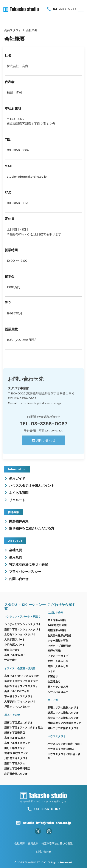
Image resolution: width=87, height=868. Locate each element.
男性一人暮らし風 (58, 666)
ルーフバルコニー (58, 692)
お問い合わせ (19, 579)
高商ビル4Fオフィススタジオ (22, 676)
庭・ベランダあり (58, 687)
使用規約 (16, 557)
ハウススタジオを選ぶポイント (32, 486)
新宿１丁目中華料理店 (17, 769)
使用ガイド (17, 479)
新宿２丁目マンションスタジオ (22, 629)
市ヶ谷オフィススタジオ (19, 696)
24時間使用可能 (57, 625)
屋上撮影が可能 (57, 620)
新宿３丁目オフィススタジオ (21, 686)
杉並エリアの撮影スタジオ (63, 718)
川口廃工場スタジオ (16, 758)
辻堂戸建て (11, 660)
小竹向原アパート (15, 645)
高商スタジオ (13, 30)
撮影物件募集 (19, 521)
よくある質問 (19, 493)
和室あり (53, 676)
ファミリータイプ (58, 656)
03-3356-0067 (65, 9)
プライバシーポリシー (25, 572)
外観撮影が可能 (57, 630)
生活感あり (54, 682)
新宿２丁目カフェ (15, 763)
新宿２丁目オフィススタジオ (21, 681)
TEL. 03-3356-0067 (43, 424)
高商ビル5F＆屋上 (15, 655)
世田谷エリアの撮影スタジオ (64, 723)
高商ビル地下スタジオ (17, 743)
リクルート (17, 500)
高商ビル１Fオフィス (17, 691)
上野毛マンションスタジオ (20, 634)
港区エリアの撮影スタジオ (63, 728)
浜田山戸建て (12, 650)
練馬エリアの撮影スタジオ (63, 713)
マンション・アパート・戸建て (22, 617)
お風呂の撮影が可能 (59, 636)
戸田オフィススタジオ (17, 707)
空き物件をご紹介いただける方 (32, 528)
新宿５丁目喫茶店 (15, 733)
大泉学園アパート (15, 640)
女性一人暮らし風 (58, 661)
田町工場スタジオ (15, 748)
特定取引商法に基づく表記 (28, 565)
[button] (81, 9)
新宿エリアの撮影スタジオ (63, 708)
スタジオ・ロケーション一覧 (25, 607)
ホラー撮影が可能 (58, 641)
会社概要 (16, 550)
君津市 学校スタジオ (16, 753)
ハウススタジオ (57, 736)
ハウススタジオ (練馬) (61, 749)
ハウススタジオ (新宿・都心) (64, 744)
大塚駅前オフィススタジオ (20, 702)
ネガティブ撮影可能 (59, 646)
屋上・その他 (12, 715)
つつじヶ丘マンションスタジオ (22, 624)
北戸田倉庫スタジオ (16, 774)
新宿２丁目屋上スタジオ (19, 723)
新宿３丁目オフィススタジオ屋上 (24, 728)
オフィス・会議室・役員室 (20, 668)
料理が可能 (54, 651)
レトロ (51, 671)
